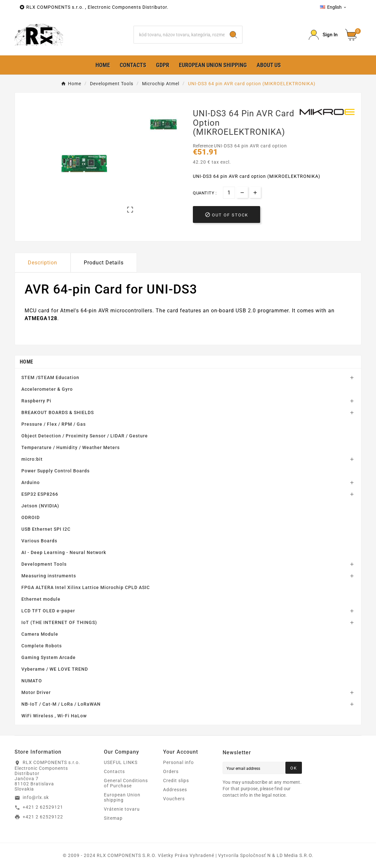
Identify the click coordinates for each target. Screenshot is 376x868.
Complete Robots (42, 646)
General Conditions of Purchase (126, 783)
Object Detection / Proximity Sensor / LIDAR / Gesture (85, 436)
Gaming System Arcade (49, 657)
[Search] (179, 35)
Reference (203, 146)
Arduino (31, 482)
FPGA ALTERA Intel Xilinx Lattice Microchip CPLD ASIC (86, 587)
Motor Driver (36, 692)
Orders (171, 771)
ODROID (31, 517)
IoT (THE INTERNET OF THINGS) (59, 622)
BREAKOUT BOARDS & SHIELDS (58, 412)
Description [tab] (43, 263)
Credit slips (176, 781)
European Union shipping (122, 797)
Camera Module (40, 634)
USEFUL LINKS (121, 762)
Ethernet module (41, 599)
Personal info (178, 762)
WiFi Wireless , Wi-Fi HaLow (54, 716)
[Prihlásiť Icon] (323, 35)
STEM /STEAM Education (50, 377)
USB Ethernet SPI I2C (46, 529)
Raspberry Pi (36, 401)
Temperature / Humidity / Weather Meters (71, 447)
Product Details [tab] (104, 263)
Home (26, 362)
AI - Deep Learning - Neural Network (64, 552)
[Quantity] (229, 193)
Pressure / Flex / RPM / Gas (54, 424)
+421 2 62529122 (43, 817)
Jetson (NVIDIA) (40, 506)
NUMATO (32, 681)
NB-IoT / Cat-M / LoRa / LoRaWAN (61, 704)
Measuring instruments (49, 576)
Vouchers (174, 799)
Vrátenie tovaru (122, 809)
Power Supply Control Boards (55, 471)
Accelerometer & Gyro (47, 389)
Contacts (114, 771)
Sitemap (113, 818)
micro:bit (32, 459)
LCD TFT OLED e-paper (48, 611)
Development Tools (44, 564)
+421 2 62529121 (43, 807)
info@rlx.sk (36, 797)
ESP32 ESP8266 (40, 494)
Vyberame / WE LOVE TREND (55, 669)
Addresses (175, 790)
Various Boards (39, 541)
